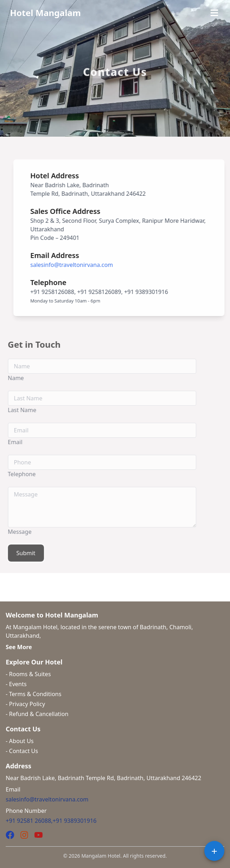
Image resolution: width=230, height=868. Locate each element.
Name (9, 378)
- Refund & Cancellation (37, 714)
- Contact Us (22, 751)
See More (19, 647)
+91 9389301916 (75, 821)
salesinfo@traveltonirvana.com (75, 265)
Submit (19, 553)
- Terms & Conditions (34, 694)
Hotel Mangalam (45, 13)
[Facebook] (10, 835)
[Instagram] (24, 835)
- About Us (20, 741)
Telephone (15, 474)
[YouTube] (39, 835)
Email (8, 442)
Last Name (15, 410)
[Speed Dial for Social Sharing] (214, 851)
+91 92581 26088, (29, 821)
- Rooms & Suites (28, 674)
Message (13, 532)
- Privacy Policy (25, 704)
